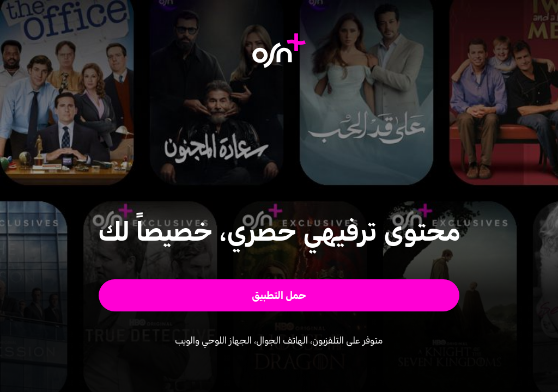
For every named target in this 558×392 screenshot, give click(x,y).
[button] (279, 295)
